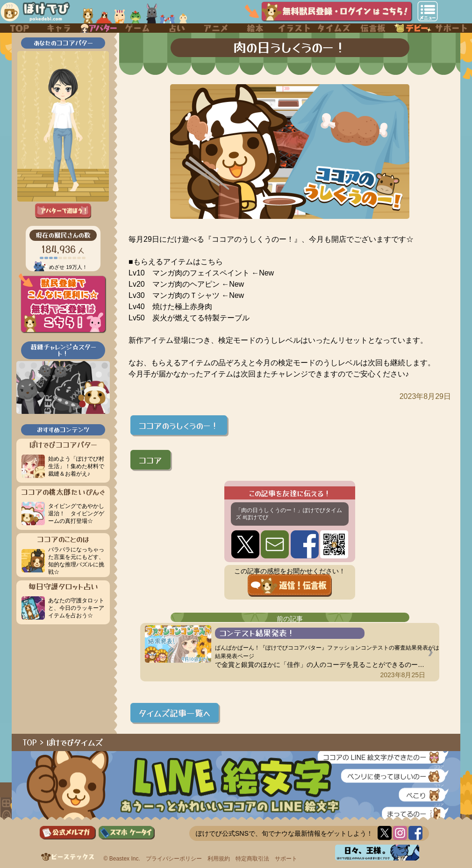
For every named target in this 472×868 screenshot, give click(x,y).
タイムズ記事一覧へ (175, 713)
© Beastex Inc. (122, 859)
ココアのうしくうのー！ (179, 425)
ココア (150, 460)
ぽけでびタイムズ (75, 742)
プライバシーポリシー (174, 859)
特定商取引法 (252, 859)
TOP (30, 742)
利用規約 (219, 859)
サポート (286, 859)
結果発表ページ (235, 656)
